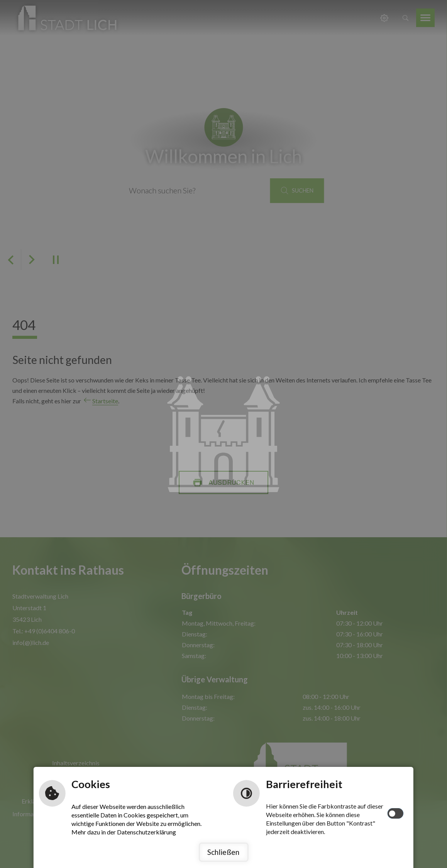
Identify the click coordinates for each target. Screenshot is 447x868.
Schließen (223, 852)
